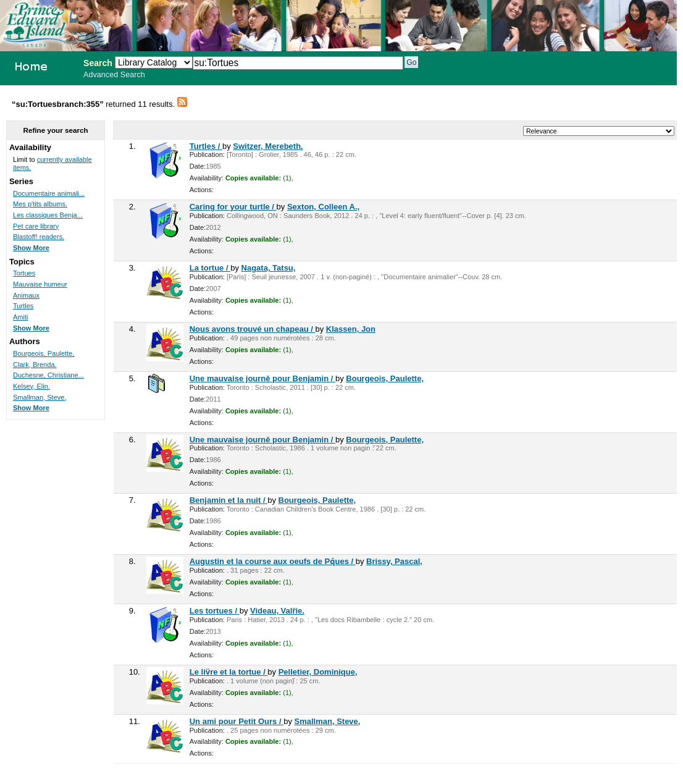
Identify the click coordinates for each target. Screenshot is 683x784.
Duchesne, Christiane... (48, 375)
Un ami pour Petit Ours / (237, 721)
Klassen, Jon (351, 329)
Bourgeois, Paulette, (385, 378)
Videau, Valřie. (277, 611)
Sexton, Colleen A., (323, 207)
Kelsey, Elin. (31, 386)
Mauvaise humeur (40, 284)
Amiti (21, 317)
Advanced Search (114, 75)
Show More (31, 248)
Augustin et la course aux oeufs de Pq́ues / (273, 561)
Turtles (23, 306)
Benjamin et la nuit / (228, 500)
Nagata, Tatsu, (269, 268)
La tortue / (210, 268)
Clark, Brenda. (35, 365)
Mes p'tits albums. (40, 204)
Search (98, 63)
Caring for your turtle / (233, 207)
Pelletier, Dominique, (318, 672)
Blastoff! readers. (39, 237)
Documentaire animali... (49, 193)
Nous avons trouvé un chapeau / (253, 329)
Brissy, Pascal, (394, 561)
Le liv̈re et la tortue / (229, 672)
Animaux (26, 295)
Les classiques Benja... (48, 215)
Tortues (24, 273)
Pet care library (36, 226)
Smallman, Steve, (328, 721)
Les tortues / (215, 611)
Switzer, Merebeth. (268, 146)
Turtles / (206, 146)
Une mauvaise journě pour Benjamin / (262, 378)
